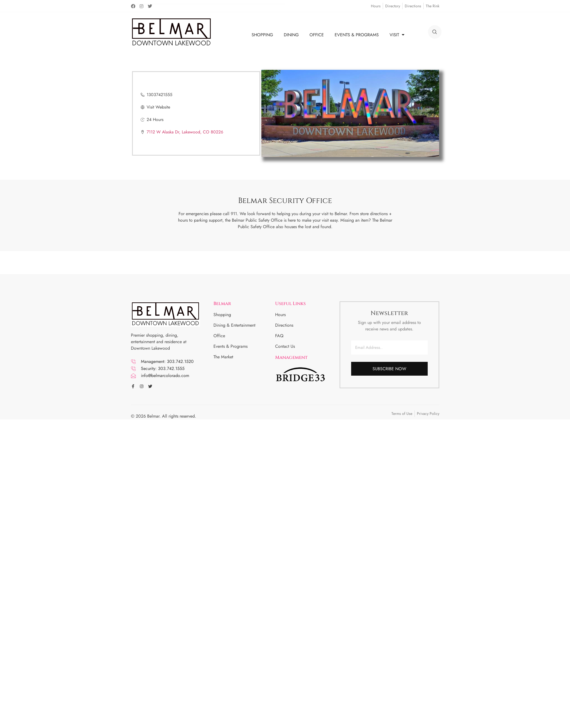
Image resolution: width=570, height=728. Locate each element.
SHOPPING (262, 35)
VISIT (397, 35)
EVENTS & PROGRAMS (357, 35)
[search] (435, 32)
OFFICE (317, 35)
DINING (291, 35)
